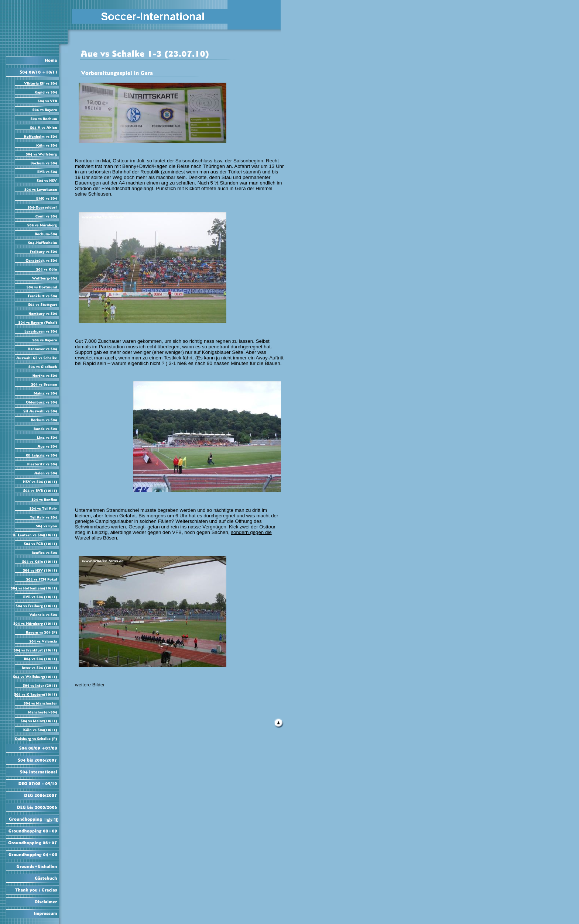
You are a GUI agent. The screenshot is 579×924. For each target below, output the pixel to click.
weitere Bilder (90, 685)
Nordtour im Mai (92, 161)
